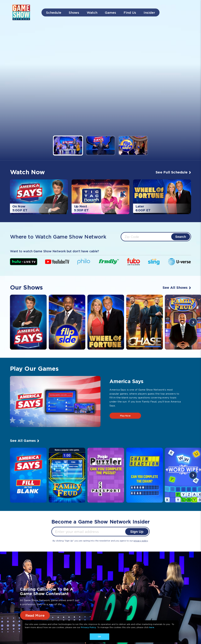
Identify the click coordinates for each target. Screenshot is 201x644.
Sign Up (137, 531)
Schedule (54, 13)
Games (111, 13)
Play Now (125, 416)
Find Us (130, 13)
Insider (149, 13)
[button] (68, 145)
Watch (92, 13)
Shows (74, 13)
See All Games (24, 440)
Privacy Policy (89, 627)
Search (181, 236)
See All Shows (177, 287)
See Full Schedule (174, 172)
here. (152, 627)
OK (99, 637)
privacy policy (141, 541)
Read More (35, 615)
